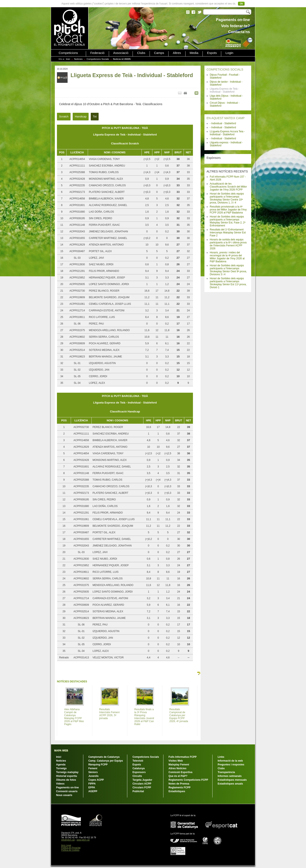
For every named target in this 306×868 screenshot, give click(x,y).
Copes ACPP (96, 780)
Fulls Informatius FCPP (183, 757)
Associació (121, 53)
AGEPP (93, 791)
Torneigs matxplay (67, 772)
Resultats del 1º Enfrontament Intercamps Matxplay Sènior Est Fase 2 (228, 233)
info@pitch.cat (68, 840)
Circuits (137, 776)
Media (194, 53)
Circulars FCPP (142, 788)
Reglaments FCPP (179, 788)
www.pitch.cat (83, 840)
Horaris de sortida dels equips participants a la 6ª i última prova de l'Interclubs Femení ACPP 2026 (228, 244)
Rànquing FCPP (98, 765)
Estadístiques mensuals (232, 780)
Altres (177, 53)
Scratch (64, 116)
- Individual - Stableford (223, 123)
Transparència (226, 772)
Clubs (141, 53)
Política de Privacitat (71, 848)
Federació (97, 53)
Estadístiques (177, 791)
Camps (159, 53)
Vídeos (60, 784)
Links (221, 757)
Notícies (78, 59)
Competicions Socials (98, 59)
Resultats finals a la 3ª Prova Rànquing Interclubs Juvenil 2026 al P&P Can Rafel (144, 717)
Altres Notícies (177, 768)
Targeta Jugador (142, 780)
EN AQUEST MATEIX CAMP (226, 118)
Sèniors (93, 772)
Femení (93, 768)
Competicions (68, 53)
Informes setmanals (230, 776)
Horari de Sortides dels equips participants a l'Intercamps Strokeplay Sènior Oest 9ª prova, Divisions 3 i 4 (228, 270)
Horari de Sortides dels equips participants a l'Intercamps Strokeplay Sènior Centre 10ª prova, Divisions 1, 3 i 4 (227, 198)
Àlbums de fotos (66, 780)
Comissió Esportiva (180, 772)
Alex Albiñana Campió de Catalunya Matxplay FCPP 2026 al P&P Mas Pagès (74, 717)
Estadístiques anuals (230, 784)
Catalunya (138, 768)
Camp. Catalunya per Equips (106, 761)
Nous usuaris (64, 795)
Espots (212, 53)
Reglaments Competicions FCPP (188, 780)
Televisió (138, 761)
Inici (68, 59)
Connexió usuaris (67, 791)
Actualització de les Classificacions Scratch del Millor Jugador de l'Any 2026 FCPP (228, 187)
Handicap (81, 116)
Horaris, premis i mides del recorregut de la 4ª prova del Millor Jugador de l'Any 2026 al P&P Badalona (227, 257)
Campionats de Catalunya (104, 757)
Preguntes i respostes (231, 765)
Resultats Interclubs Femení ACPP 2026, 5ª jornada (109, 714)
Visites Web (176, 761)
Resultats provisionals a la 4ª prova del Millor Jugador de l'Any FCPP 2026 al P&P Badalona (228, 210)
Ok (241, 4)
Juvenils (93, 776)
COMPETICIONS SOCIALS (225, 69)
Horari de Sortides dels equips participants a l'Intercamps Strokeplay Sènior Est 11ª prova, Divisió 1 (228, 283)
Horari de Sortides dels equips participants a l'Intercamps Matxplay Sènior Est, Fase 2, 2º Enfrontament (228, 221)
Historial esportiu (67, 776)
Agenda (61, 765)
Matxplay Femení (179, 765)
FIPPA (92, 784)
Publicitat (138, 791)
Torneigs (61, 768)
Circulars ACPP (142, 784)
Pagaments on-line (67, 788)
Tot (95, 116)
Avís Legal (66, 845)
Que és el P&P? (178, 776)
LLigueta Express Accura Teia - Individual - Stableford (227, 133)
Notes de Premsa (179, 784)
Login (229, 53)
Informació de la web (230, 761)
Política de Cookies (70, 850)
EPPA (92, 788)
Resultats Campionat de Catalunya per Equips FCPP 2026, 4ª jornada (179, 715)
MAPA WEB (61, 751)
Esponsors (139, 772)
